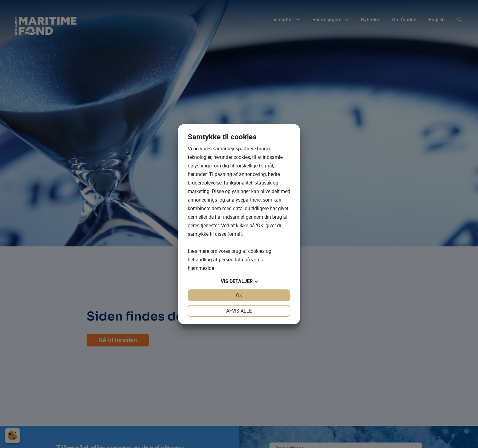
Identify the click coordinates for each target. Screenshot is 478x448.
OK (239, 295)
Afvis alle (239, 311)
